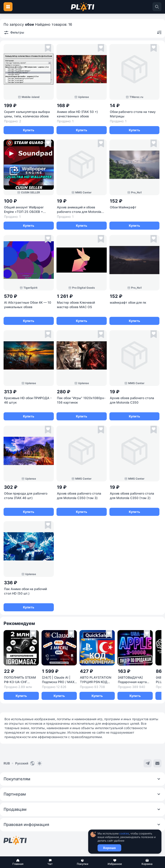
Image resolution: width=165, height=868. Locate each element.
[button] (18, 862)
